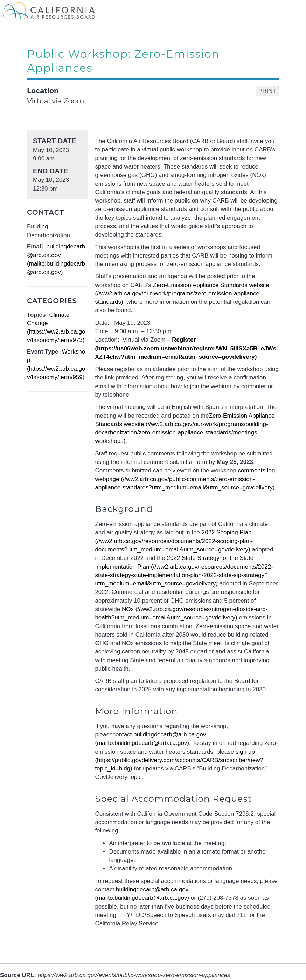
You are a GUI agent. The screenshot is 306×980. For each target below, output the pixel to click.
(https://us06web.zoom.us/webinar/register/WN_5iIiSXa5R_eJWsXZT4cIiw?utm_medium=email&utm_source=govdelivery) (186, 348)
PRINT (267, 91)
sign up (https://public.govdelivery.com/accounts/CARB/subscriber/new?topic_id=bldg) (179, 760)
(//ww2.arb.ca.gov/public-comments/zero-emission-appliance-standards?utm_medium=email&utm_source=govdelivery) (185, 479)
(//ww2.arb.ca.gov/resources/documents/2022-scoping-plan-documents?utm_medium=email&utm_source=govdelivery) (174, 541)
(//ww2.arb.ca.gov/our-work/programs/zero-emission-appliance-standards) (182, 294)
